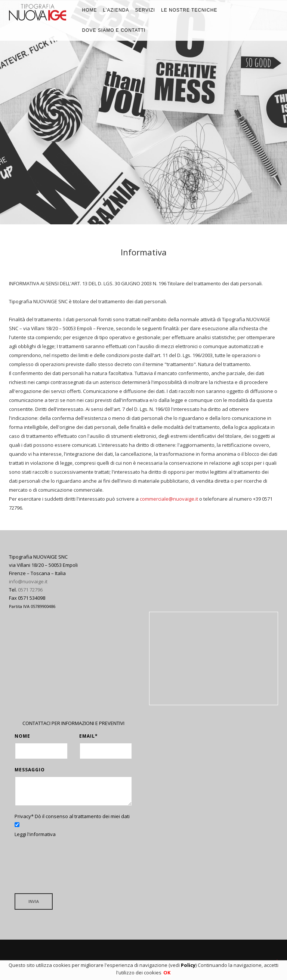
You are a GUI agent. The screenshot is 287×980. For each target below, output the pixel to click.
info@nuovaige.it (28, 581)
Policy (188, 965)
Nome (22, 736)
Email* (89, 736)
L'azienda (116, 10)
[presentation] (71, 861)
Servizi (145, 10)
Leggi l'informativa (35, 834)
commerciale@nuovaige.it (169, 499)
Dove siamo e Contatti (114, 30)
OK (167, 973)
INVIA (34, 901)
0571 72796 (30, 590)
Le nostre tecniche (189, 10)
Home (90, 10)
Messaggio (30, 770)
